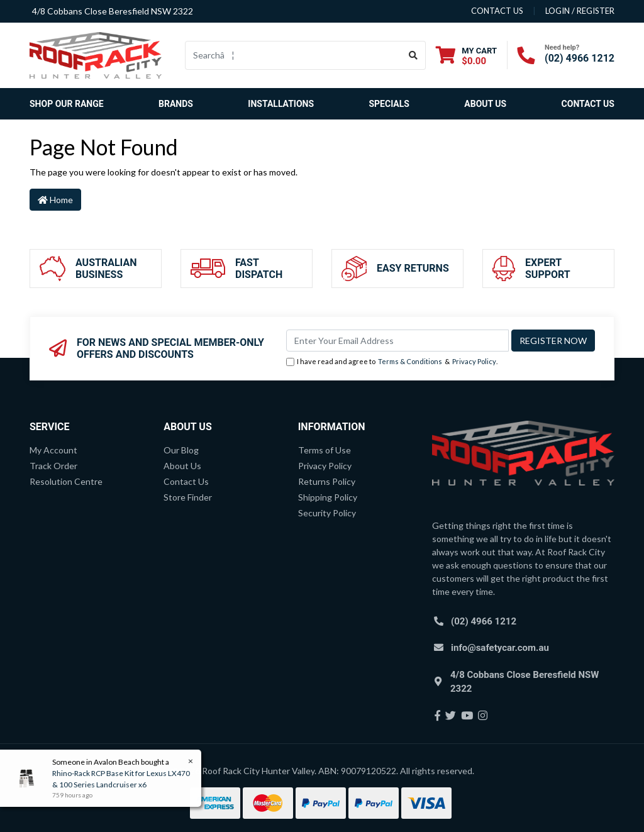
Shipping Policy (328, 497)
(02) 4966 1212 (580, 58)
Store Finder (188, 497)
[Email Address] (397, 341)
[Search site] (414, 55)
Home (55, 200)
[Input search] (293, 55)
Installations (281, 104)
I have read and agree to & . (392, 362)
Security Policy (327, 513)
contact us (497, 11)
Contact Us (588, 104)
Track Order (53, 466)
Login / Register (580, 11)
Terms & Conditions (410, 361)
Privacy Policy (474, 361)
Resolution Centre (66, 481)
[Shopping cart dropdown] (466, 56)
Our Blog (181, 450)
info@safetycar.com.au (500, 648)
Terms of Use (325, 450)
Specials (389, 104)
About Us (485, 104)
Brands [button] (176, 104)
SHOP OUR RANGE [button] (67, 104)
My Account (53, 450)
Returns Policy (327, 481)
